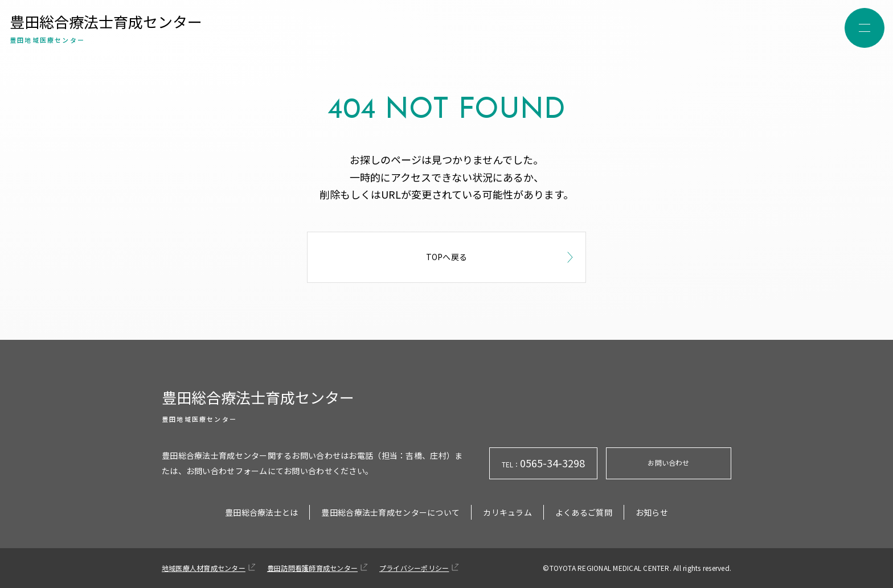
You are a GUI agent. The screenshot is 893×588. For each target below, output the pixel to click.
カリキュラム (507, 512)
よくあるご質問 (584, 512)
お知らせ (652, 512)
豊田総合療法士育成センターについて (390, 512)
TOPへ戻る (501, 257)
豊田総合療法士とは (262, 512)
